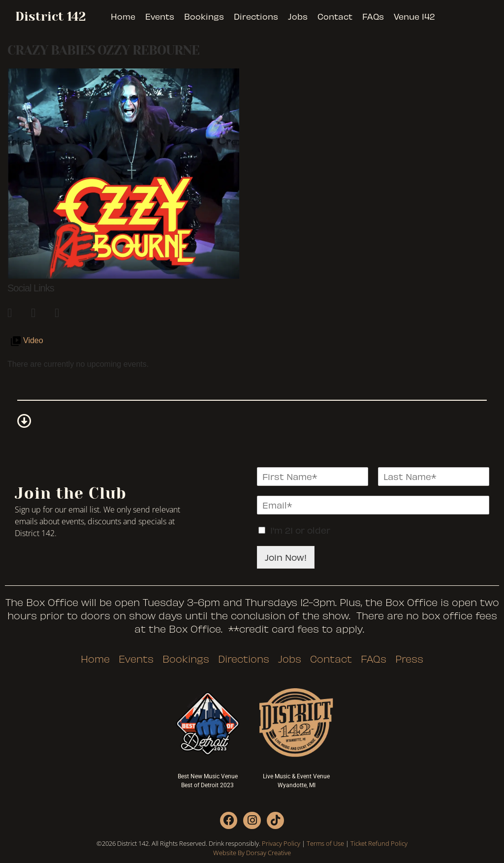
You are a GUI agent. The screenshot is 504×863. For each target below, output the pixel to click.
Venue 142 (414, 16)
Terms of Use (325, 843)
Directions (256, 16)
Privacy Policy (281, 843)
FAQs (373, 16)
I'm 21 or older (300, 530)
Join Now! (286, 557)
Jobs (298, 16)
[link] (14, 311)
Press (409, 659)
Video (33, 340)
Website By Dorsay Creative (252, 853)
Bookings (204, 16)
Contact (335, 16)
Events (160, 16)
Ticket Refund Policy (379, 843)
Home (123, 16)
